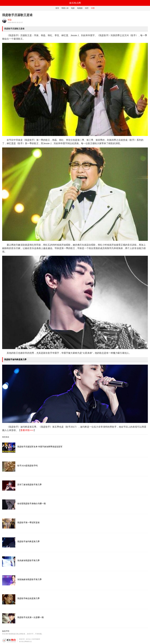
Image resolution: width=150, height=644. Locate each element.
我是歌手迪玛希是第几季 (15, 359)
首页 (57, 8)
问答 (93, 8)
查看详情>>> (27, 430)
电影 (73, 8)
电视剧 (80, 8)
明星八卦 (65, 8)
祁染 (10, 20)
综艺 (87, 8)
